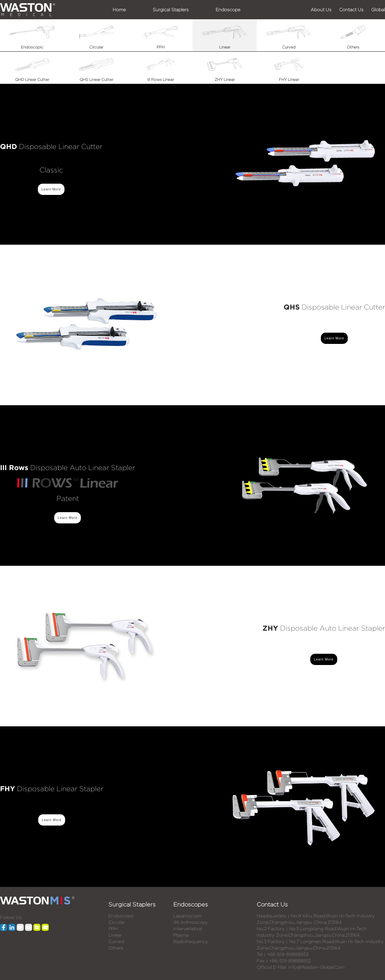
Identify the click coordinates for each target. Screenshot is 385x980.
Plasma (181, 935)
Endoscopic (121, 916)
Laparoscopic (188, 916)
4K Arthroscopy (191, 922)
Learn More (51, 189)
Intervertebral (188, 929)
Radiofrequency (191, 941)
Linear (115, 935)
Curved (116, 941)
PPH (113, 929)
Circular (117, 922)
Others (116, 948)
